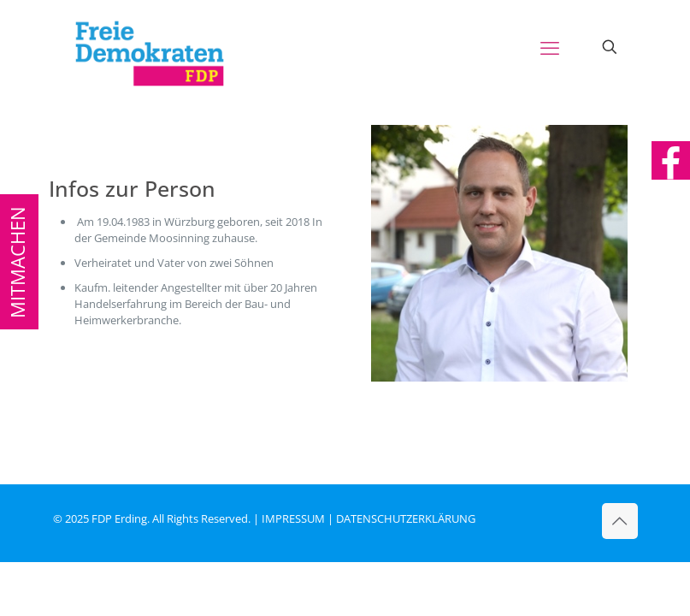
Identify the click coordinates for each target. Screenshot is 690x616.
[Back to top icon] (620, 521)
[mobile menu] (550, 47)
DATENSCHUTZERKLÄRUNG (406, 518)
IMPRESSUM (293, 518)
